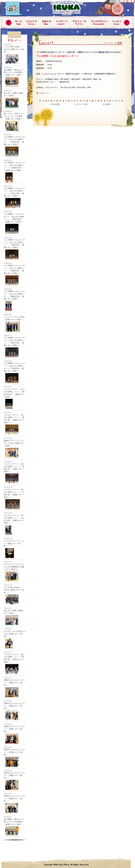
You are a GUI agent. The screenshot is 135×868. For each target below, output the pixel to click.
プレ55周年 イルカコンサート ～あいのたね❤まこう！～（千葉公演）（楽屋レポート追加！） (14, 372)
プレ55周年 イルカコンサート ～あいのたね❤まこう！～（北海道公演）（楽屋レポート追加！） (14, 171)
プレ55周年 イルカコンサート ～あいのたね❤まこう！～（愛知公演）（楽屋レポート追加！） (14, 300)
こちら (46, 93)
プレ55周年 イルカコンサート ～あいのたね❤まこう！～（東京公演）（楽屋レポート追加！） (14, 346)
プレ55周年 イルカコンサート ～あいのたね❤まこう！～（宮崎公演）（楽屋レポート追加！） (14, 274)
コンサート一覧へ (81, 104)
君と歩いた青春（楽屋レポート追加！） (14, 99)
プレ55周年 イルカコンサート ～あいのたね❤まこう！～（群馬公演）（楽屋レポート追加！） (14, 222)
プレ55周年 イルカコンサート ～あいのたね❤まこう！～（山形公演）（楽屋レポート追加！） (14, 248)
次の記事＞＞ (108, 104)
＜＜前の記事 (54, 104)
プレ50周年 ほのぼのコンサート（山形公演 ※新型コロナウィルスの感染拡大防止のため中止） (79, 52)
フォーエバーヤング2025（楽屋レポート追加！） (14, 323)
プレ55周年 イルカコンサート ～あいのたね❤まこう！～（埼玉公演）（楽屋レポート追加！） (14, 145)
